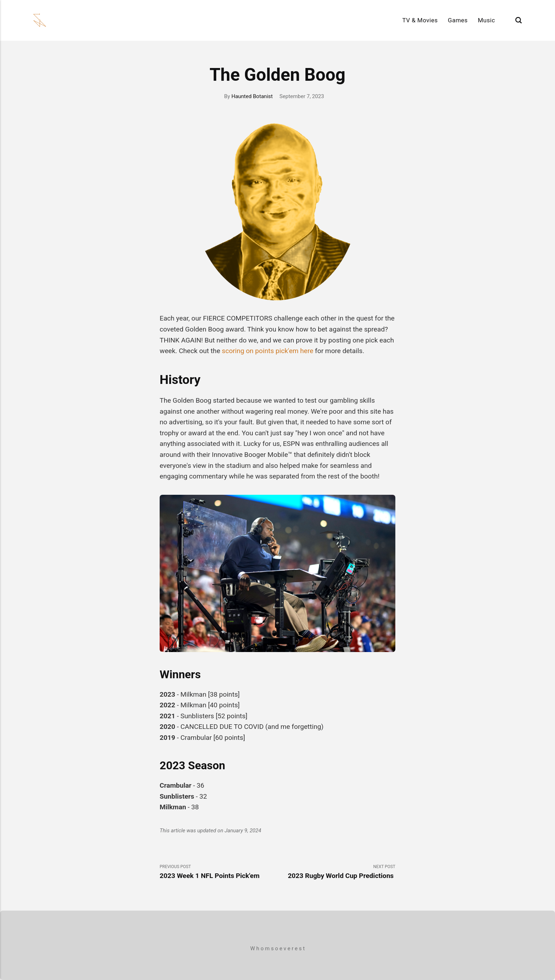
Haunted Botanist (252, 96)
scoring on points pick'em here (268, 351)
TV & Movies (420, 20)
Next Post (336, 872)
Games (458, 20)
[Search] (519, 20)
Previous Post (219, 872)
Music (487, 20)
